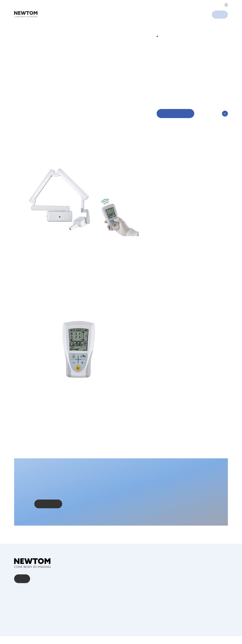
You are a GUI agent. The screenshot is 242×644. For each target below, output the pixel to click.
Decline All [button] (181, 27)
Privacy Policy (134, 11)
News (18, 608)
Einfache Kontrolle (168, 95)
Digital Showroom (168, 105)
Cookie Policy (223, 634)
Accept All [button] (164, 27)
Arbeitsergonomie (168, 90)
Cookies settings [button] (147, 27)
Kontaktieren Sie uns (48, 515)
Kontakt (22, 586)
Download (163, 100)
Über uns (20, 598)
